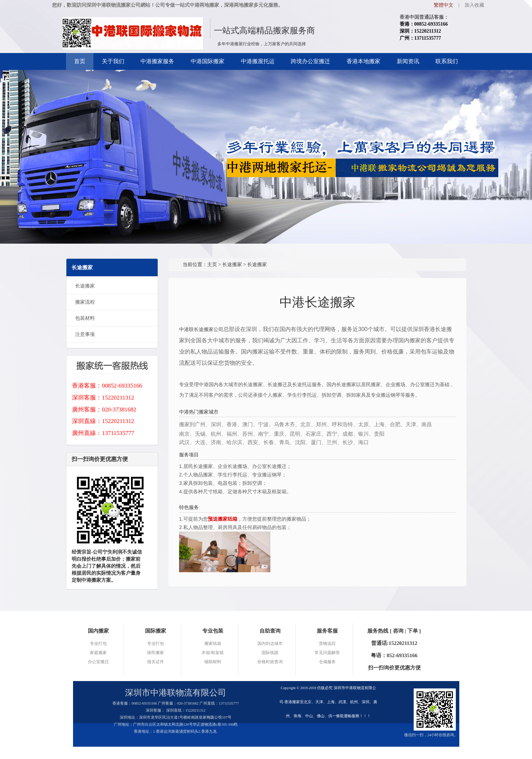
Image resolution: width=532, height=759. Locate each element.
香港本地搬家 (363, 61)
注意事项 (85, 334)
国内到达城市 (270, 643)
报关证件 (156, 662)
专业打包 (98, 643)
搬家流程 (85, 302)
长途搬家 (85, 286)
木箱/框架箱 (213, 653)
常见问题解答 (327, 653)
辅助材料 (213, 662)
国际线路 (270, 653)
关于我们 (113, 61)
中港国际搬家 (208, 61)
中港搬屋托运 (258, 61)
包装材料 (85, 318)
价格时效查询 (270, 662)
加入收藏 (474, 5)
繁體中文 (444, 5)
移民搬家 (156, 653)
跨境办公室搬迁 (310, 61)
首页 (80, 61)
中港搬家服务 (157, 61)
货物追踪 (327, 643)
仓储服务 (327, 662)
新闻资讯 (408, 61)
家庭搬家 (98, 653)
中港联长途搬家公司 (201, 329)
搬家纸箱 (213, 643)
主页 (212, 265)
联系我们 (447, 61)
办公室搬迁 (98, 662)
